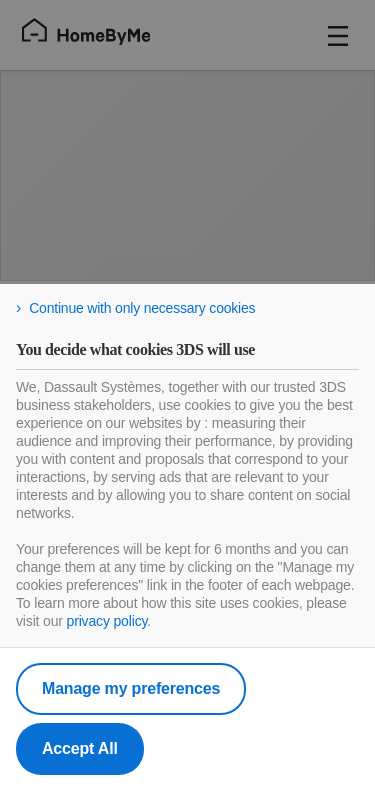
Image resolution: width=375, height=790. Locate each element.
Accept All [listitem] (80, 748)
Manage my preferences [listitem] (131, 688)
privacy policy (107, 621)
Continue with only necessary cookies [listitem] (142, 308)
